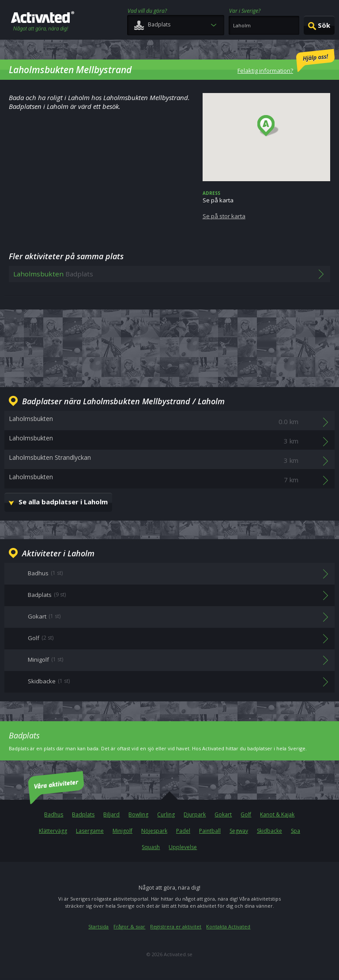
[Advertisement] (169, 347)
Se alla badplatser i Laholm (63, 502)
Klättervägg (53, 831)
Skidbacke (269, 831)
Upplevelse (183, 847)
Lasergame (90, 831)
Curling (166, 814)
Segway (239, 831)
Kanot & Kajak (277, 814)
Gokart (223, 814)
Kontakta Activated (228, 926)
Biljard (111, 814)
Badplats (83, 814)
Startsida (98, 926)
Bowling (138, 814)
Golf (246, 814)
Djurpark (195, 814)
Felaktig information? (286, 62)
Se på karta (266, 205)
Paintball (210, 831)
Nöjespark (154, 831)
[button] (268, 126)
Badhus (54, 814)
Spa (296, 831)
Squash (151, 847)
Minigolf (122, 831)
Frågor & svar (129, 926)
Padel (183, 831)
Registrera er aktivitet (176, 926)
